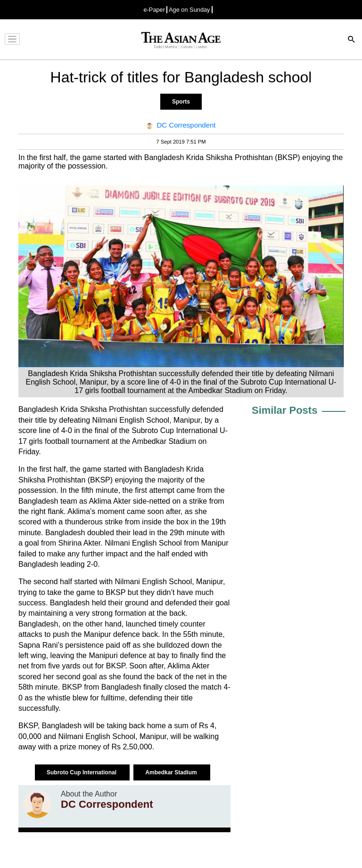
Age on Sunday (189, 10)
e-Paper (154, 10)
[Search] (352, 40)
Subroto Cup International (82, 772)
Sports (181, 102)
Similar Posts (284, 410)
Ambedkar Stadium (172, 772)
